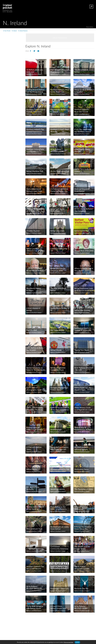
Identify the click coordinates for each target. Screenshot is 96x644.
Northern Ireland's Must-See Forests (82, 111)
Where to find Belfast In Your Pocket (84, 270)
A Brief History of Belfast (33, 309)
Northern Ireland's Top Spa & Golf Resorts (35, 568)
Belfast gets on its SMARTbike (57, 210)
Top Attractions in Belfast (81, 71)
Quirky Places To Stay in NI (60, 309)
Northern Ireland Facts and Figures (35, 151)
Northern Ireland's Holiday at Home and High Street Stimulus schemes (83, 329)
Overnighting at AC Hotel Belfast (82, 190)
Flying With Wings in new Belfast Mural (35, 607)
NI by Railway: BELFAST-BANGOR (34, 588)
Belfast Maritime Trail (35, 171)
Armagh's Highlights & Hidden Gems (59, 389)
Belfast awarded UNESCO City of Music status (36, 250)
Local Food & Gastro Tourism (82, 151)
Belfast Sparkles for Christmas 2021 (58, 270)
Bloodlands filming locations (34, 290)
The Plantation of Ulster (84, 489)
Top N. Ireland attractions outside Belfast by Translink (82, 568)
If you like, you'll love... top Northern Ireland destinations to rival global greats (83, 131)
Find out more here (68, 642)
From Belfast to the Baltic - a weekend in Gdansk (58, 508)
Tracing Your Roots (82, 350)
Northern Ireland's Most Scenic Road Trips (60, 91)
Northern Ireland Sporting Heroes (81, 448)
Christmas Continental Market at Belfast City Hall (59, 190)
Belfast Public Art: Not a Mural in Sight (84, 389)
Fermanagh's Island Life (59, 589)
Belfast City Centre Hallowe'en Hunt (58, 369)
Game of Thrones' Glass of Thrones (36, 210)
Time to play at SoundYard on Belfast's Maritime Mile (83, 429)
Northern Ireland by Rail (60, 469)
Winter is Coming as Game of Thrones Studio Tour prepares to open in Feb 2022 (36, 369)
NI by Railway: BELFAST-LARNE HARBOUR (57, 151)
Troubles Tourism (33, 231)
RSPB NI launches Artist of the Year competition (60, 409)
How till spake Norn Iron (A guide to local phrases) (60, 71)
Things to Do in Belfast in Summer (83, 91)
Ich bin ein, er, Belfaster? (36, 271)
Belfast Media (32, 469)
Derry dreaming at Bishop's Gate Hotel (34, 190)
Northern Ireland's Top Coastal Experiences (35, 131)
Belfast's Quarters (57, 231)
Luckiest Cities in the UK (59, 250)
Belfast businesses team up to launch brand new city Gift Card (84, 290)
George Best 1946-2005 (84, 251)
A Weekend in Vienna (35, 549)
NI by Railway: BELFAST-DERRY (81, 607)
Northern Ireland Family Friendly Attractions (36, 111)
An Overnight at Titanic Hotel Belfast (60, 528)
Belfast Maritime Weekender (81, 508)
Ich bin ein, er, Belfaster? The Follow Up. (84, 210)
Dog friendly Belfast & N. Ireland (59, 111)
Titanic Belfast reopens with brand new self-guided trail (59, 449)
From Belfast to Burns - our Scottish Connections (35, 349)
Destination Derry (81, 469)
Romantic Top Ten (81, 589)
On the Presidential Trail (60, 171)
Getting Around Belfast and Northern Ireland (35, 91)
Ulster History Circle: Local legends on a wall (83, 409)
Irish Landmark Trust (34, 529)
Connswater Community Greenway (59, 548)
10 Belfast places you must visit (35, 71)
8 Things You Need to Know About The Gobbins (83, 528)
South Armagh (56, 430)
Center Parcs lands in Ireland (83, 170)
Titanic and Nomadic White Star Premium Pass (34, 409)
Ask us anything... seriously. (33, 488)
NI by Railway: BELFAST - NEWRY (84, 369)
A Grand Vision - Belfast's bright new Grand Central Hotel (58, 608)
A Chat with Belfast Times (34, 448)
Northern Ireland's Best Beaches (59, 131)
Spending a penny (57, 489)
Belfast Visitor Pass (82, 231)
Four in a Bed (32, 330)
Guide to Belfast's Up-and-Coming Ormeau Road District (59, 568)
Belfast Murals (56, 350)
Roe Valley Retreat (57, 330)
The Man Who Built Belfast (58, 290)
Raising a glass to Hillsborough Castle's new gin (35, 429)
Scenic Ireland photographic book (34, 389)
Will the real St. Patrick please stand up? (35, 508)
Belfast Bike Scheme (82, 310)
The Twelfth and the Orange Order (82, 548)
